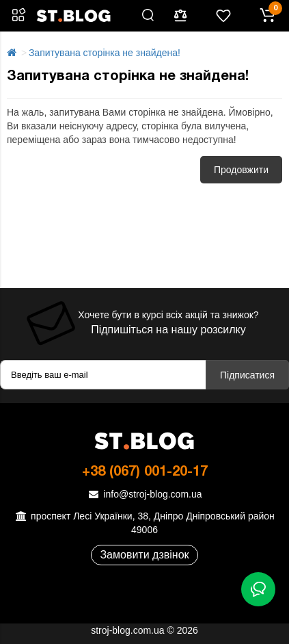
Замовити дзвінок (144, 555)
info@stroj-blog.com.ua (144, 494)
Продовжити (241, 170)
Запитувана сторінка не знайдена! (105, 53)
